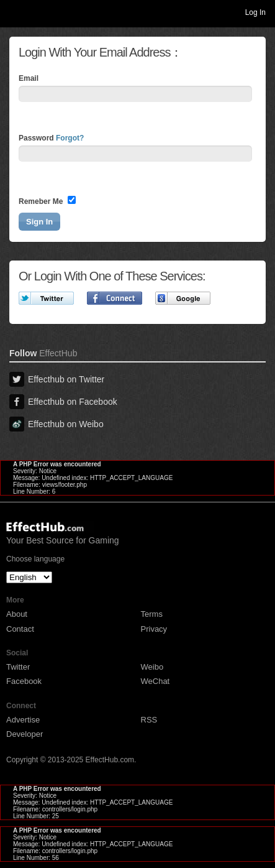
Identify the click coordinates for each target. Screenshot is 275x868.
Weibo (152, 667)
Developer (25, 734)
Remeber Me (47, 201)
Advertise (23, 720)
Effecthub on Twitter (57, 379)
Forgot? (70, 138)
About (17, 614)
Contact (20, 629)
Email (29, 78)
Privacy (154, 629)
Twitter (18, 667)
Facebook (24, 681)
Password (51, 138)
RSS (149, 720)
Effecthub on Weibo (56, 424)
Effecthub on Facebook (63, 402)
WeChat (156, 681)
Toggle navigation (15, 12)
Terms (152, 614)
